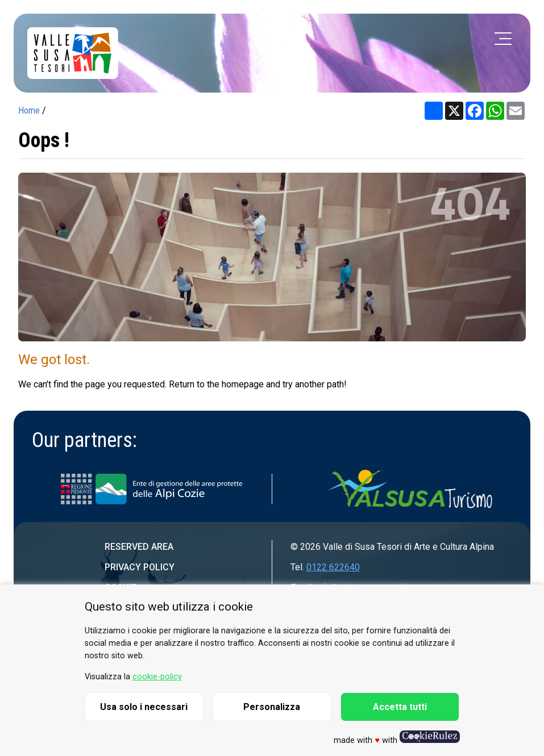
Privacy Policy (140, 567)
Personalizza (272, 707)
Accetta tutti (400, 707)
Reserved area (139, 547)
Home (29, 110)
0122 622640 (333, 567)
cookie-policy (157, 677)
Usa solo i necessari (144, 707)
